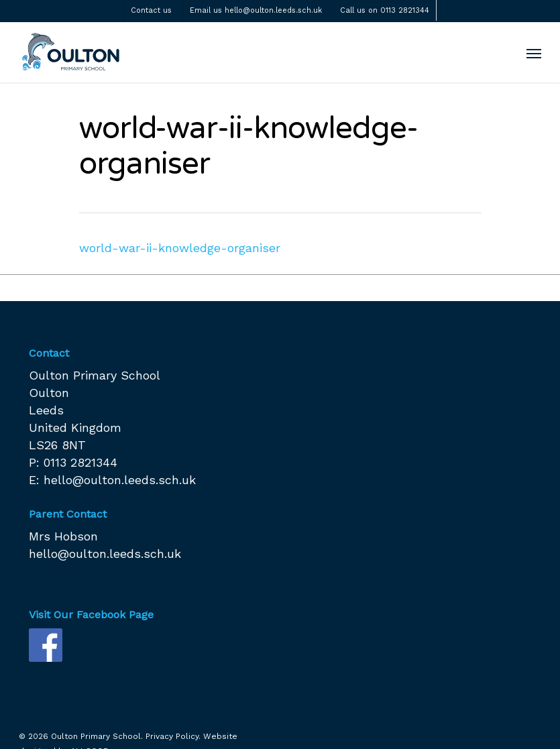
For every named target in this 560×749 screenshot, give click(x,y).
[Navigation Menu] (534, 53)
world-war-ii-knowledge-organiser (180, 248)
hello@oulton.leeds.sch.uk (120, 480)
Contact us (151, 10)
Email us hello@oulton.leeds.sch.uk (256, 10)
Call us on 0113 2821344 (385, 10)
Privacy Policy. (173, 736)
